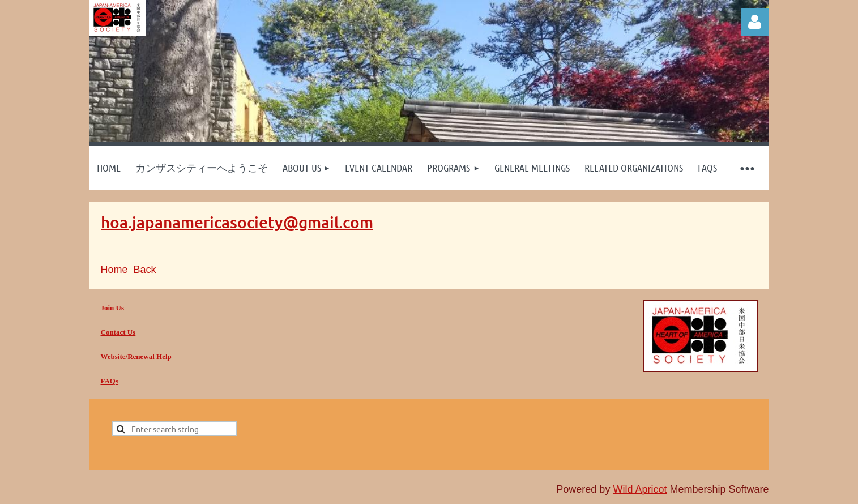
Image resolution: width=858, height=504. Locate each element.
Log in (755, 22)
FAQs (110, 381)
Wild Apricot (640, 489)
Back (145, 270)
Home (114, 270)
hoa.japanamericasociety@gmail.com (237, 222)
